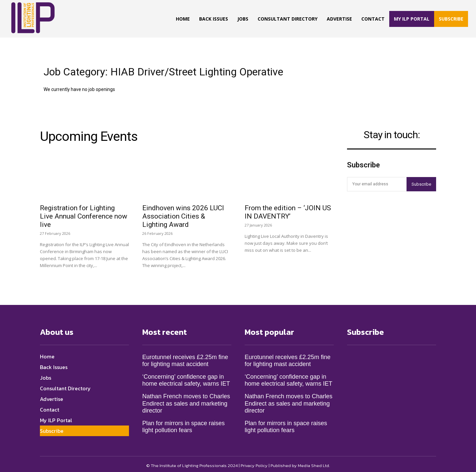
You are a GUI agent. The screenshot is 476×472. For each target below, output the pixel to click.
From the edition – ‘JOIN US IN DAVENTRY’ (288, 209)
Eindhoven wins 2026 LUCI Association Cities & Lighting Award (183, 213)
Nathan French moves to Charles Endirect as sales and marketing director (186, 400)
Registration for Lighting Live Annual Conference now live (84, 213)
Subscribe (421, 184)
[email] (377, 184)
